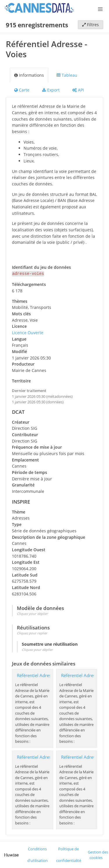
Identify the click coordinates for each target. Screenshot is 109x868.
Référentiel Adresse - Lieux (43, 757)
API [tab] (78, 90)
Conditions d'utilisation (37, 854)
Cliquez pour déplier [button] (32, 613)
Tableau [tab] (67, 75)
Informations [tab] (29, 75)
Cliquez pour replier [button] (32, 632)
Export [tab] (51, 90)
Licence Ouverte (28, 332)
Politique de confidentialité (69, 854)
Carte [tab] (22, 90)
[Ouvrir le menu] (100, 9)
